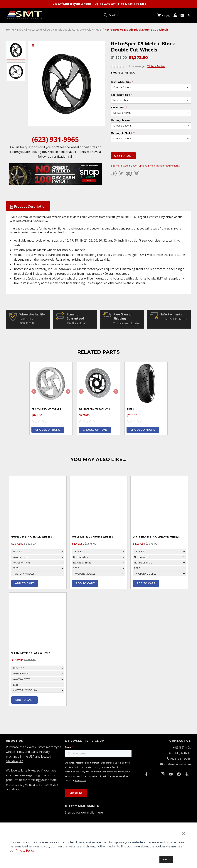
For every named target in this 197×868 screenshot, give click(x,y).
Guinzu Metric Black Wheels (32, 537)
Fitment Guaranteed (75, 316)
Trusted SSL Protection (174, 319)
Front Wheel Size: (122, 82)
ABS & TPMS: (119, 108)
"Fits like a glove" (76, 323)
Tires (130, 409)
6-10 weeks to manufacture (28, 321)
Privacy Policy (25, 851)
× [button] (184, 833)
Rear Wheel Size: (122, 95)
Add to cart (25, 583)
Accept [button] (166, 859)
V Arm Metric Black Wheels (31, 653)
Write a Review (156, 66)
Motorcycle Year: (122, 120)
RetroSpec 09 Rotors (95, 409)
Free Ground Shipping (122, 316)
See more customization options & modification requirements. (146, 166)
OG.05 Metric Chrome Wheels (92, 537)
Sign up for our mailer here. (84, 812)
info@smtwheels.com (177, 764)
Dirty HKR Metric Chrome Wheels (156, 537)
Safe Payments (171, 314)
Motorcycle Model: (123, 133)
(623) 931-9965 (55, 139)
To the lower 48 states (127, 323)
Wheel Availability (32, 314)
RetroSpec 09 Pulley (46, 409)
